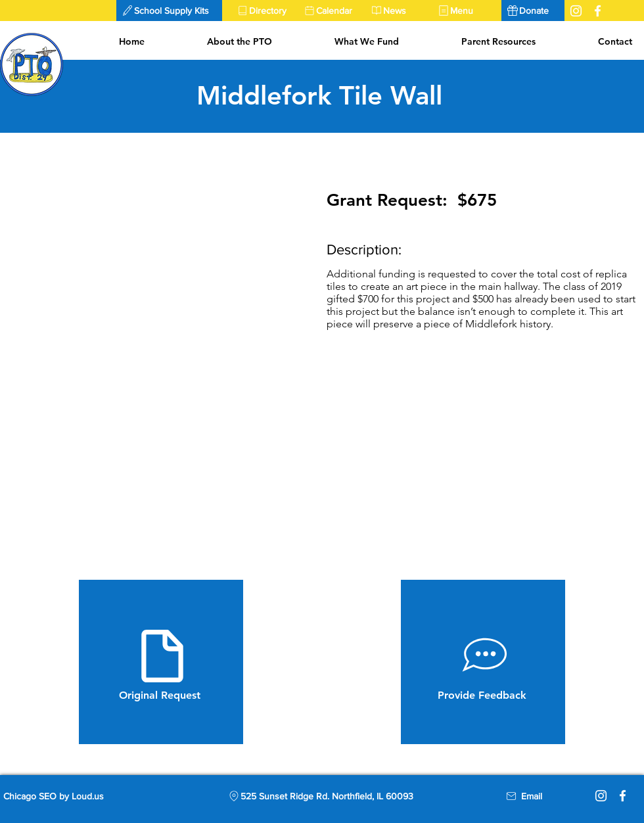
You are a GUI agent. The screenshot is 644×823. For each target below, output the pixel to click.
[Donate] (533, 11)
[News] (399, 11)
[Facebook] (623, 796)
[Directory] (265, 11)
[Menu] (466, 11)
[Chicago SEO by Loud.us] (65, 796)
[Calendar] (332, 11)
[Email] (532, 796)
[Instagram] (601, 796)
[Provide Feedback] (483, 662)
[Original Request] (161, 662)
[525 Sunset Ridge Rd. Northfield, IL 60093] (320, 796)
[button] (169, 11)
